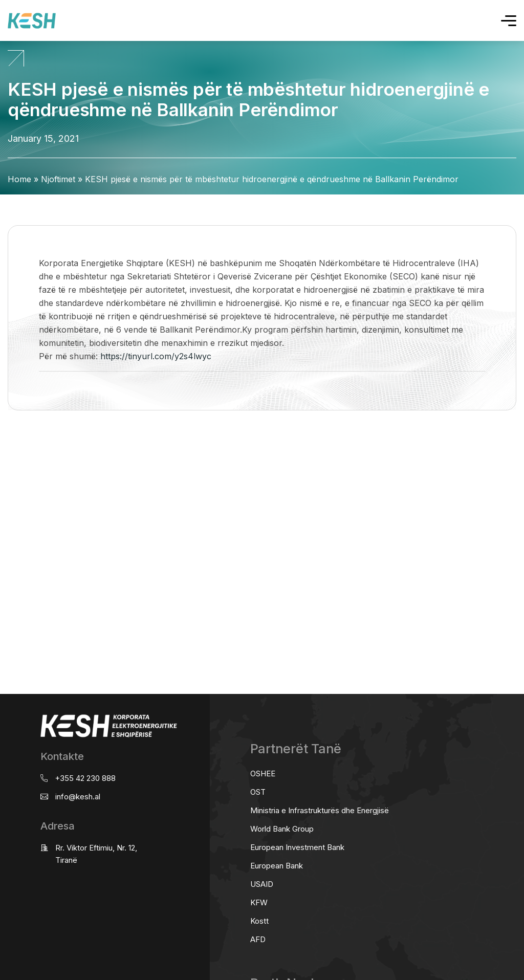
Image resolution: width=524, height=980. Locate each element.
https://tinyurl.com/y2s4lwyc (156, 356)
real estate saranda (4, 451)
